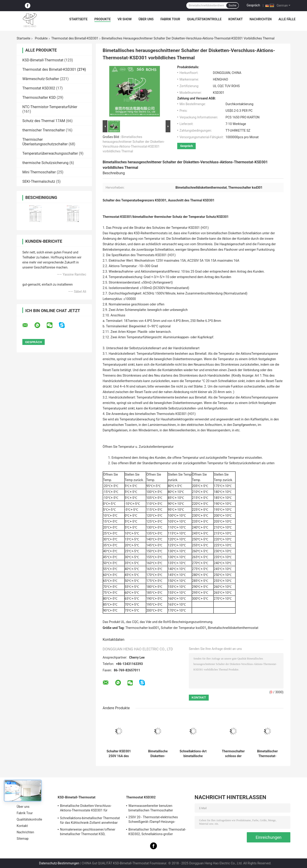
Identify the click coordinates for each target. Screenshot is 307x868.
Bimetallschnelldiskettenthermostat (233, 628)
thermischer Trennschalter (44, 130)
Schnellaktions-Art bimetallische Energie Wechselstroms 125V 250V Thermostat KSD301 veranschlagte (193, 754)
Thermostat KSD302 (39, 88)
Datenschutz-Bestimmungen (59, 863)
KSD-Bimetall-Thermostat (43, 60)
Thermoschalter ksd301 (142, 628)
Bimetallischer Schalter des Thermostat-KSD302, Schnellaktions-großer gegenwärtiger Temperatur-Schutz (157, 832)
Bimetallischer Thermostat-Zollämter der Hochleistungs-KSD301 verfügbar (267, 754)
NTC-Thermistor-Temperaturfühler (50, 107)
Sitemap (23, 839)
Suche (232, 5)
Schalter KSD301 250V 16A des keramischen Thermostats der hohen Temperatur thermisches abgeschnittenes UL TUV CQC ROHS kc (119, 754)
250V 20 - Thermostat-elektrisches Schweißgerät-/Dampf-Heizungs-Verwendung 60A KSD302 (153, 820)
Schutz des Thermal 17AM (44, 121)
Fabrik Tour (170, 19)
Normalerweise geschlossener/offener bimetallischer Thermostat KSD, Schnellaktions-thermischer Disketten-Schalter (88, 832)
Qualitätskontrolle (204, 19)
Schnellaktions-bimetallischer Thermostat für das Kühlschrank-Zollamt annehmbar (90, 820)
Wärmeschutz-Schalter (41, 79)
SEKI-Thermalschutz (39, 181)
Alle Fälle (287, 19)
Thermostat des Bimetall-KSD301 (75, 38)
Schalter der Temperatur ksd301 (183, 628)
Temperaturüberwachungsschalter (50, 153)
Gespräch (253, 5)
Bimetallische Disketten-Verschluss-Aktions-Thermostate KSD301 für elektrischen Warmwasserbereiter (86, 809)
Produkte (103, 19)
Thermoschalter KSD (39, 98)
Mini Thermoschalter (39, 172)
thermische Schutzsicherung (45, 163)
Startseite (78, 19)
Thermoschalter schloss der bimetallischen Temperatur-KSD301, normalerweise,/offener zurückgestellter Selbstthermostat (233, 754)
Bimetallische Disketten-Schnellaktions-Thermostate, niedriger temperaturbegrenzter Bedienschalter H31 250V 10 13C (158, 754)
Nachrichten (261, 19)
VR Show (125, 19)
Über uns (146, 19)
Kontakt (235, 19)
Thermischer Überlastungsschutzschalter (45, 142)
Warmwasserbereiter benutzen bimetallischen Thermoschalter (151, 808)
